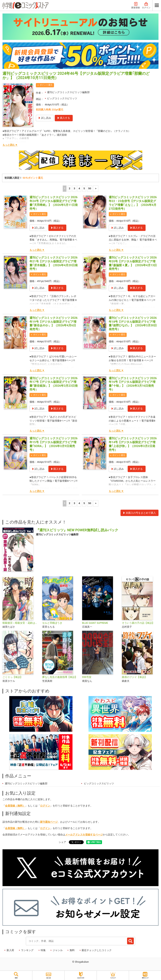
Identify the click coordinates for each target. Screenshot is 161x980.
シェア (62, 842)
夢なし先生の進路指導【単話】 (60, 677)
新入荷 (10, 950)
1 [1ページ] (65, 188)
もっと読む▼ (10, 145)
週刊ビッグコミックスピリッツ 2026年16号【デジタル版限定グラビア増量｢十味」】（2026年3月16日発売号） (133, 384)
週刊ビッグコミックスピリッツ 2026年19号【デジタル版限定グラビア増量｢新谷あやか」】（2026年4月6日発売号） (54, 324)
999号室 (87, 677)
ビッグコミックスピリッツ (62, 98)
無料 (72, 950)
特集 (43, 950)
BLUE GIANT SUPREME (95, 623)
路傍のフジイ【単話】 (134, 677)
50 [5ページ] (90, 188)
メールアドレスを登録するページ (84, 835)
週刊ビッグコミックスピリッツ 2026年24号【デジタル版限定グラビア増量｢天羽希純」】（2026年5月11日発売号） (54, 203)
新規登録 (136, 5)
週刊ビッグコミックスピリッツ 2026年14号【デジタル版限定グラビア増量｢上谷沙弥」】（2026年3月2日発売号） (133, 444)
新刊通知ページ (49, 822)
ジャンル (58, 950)
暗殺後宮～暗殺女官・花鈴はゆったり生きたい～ (21, 623)
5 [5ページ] (84, 188)
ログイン (146, 5)
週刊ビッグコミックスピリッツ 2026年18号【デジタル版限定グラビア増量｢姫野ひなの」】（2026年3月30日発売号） (133, 324)
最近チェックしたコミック (97, 950)
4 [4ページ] (79, 188)
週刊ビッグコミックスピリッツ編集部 (68, 92)
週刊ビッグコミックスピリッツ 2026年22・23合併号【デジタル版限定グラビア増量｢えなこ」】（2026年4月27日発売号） (133, 203)
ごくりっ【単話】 (13, 677)
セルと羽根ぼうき (52, 623)
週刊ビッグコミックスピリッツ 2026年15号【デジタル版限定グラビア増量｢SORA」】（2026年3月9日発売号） (54, 444)
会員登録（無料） (15, 806)
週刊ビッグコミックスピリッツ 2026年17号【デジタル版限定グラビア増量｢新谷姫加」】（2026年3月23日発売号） (54, 384)
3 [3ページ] (74, 188)
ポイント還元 (46, 85)
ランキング (27, 950)
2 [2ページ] (70, 188)
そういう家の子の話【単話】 (138, 623)
